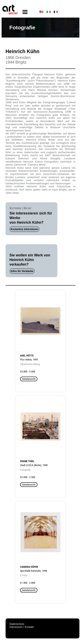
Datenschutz (17, 624)
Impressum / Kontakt (22, 627)
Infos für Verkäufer (22, 271)
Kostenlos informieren (24, 229)
